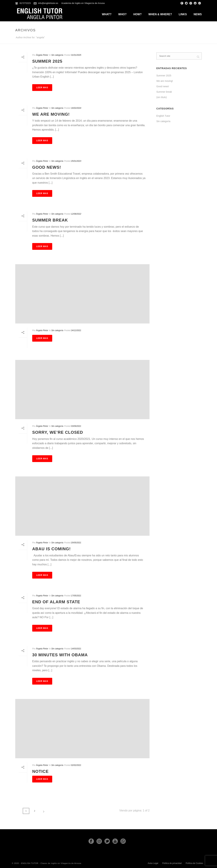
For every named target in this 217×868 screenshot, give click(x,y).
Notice (40, 771)
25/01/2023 (76, 161)
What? (107, 14)
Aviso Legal (153, 863)
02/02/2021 (76, 765)
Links (183, 14)
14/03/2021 (76, 649)
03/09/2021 (76, 426)
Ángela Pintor (42, 55)
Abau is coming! (51, 549)
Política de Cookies (194, 863)
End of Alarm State (56, 602)
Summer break (50, 220)
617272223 (25, 3)
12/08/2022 (76, 214)
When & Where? (160, 14)
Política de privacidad (172, 863)
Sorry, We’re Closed (58, 432)
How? (137, 14)
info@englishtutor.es (48, 3)
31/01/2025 (76, 55)
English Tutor (163, 116)
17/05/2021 (76, 596)
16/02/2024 (76, 108)
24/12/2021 (76, 330)
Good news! (47, 167)
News (198, 14)
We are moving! (51, 114)
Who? (122, 14)
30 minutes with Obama (60, 655)
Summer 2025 (47, 61)
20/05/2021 (76, 543)
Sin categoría (57, 55)
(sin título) (161, 97)
